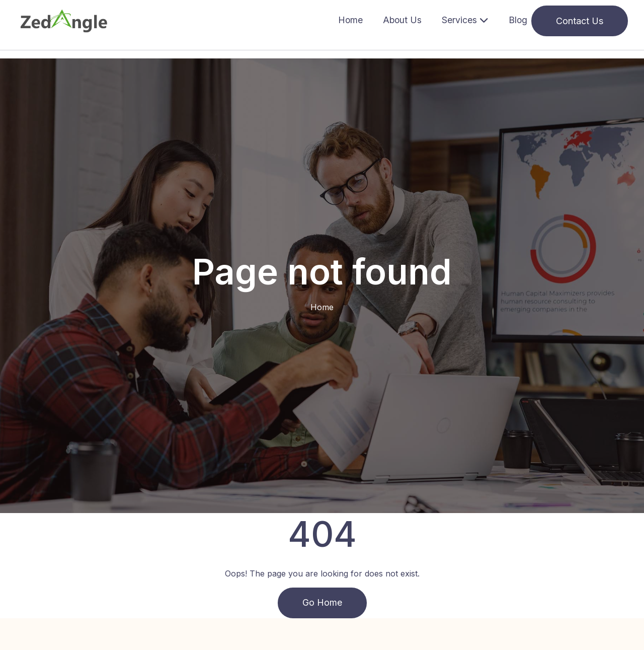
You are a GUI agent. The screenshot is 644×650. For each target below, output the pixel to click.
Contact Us (580, 21)
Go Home (322, 603)
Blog (518, 20)
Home (350, 20)
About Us (402, 20)
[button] (465, 21)
